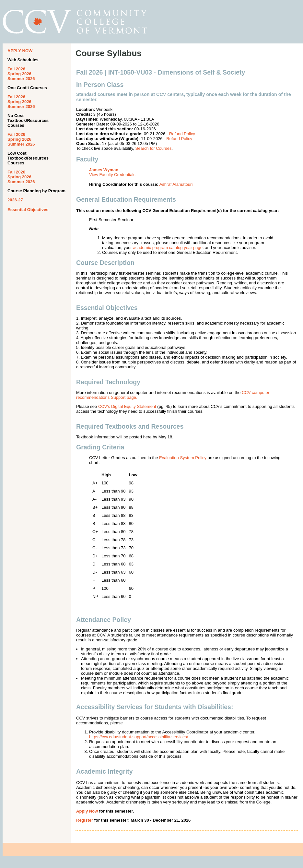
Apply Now (87, 811)
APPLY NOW (20, 51)
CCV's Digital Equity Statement (127, 406)
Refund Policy (182, 134)
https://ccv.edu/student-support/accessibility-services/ (139, 737)
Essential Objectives (28, 210)
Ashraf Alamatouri (176, 184)
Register (85, 820)
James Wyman (104, 170)
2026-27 (15, 200)
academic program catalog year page (168, 248)
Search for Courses (154, 148)
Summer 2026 (21, 79)
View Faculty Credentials (112, 175)
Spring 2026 (19, 74)
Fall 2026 (16, 69)
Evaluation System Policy (183, 458)
